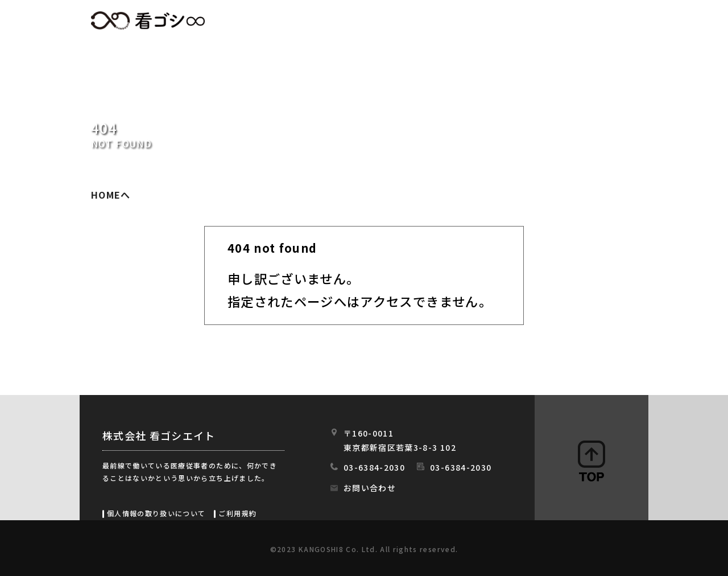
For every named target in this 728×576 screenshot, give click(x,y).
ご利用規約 (237, 513)
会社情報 (533, 21)
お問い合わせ (370, 488)
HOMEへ (111, 195)
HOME (317, 21)
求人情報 (379, 21)
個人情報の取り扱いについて (156, 513)
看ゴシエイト (148, 20)
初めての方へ (456, 21)
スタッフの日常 (613, 21)
